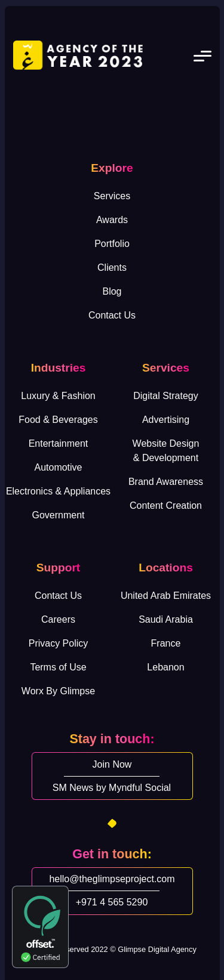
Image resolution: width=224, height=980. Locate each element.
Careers (58, 619)
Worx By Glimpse (58, 691)
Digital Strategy (166, 396)
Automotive (58, 467)
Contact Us (112, 315)
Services (112, 196)
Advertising (166, 420)
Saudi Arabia (166, 619)
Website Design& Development (166, 451)
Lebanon (165, 667)
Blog (112, 291)
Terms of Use (58, 667)
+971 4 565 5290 (112, 902)
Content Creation (166, 506)
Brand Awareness (166, 482)
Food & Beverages (58, 420)
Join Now (112, 764)
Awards (112, 220)
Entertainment (59, 443)
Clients (112, 268)
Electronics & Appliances (58, 491)
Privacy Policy (59, 643)
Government (58, 515)
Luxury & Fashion (58, 396)
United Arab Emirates (166, 596)
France (166, 643)
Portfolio (112, 244)
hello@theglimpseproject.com (112, 879)
